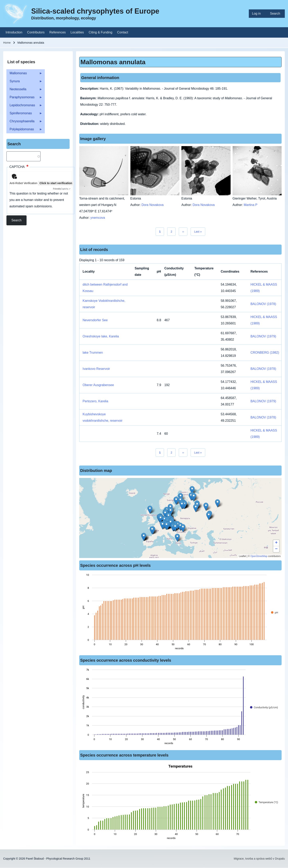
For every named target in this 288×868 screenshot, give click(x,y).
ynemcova (98, 218)
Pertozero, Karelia (95, 401)
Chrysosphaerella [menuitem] (24, 122)
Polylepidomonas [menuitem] (24, 130)
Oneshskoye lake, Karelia (101, 336)
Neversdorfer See (95, 320)
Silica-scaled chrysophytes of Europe (95, 11)
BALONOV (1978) (263, 304)
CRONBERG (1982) (265, 353)
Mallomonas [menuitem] (24, 74)
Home (7, 43)
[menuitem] (258, 14)
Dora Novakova (153, 205)
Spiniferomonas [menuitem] (24, 114)
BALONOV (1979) (263, 336)
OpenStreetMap (259, 556)
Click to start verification (56, 183)
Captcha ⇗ (62, 189)
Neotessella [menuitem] (24, 90)
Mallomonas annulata (113, 62)
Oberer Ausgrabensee (98, 385)
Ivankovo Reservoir (96, 369)
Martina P (251, 205)
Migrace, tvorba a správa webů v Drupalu (259, 859)
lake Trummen (93, 353)
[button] (182, 505)
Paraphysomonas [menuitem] (24, 98)
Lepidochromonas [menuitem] (24, 106)
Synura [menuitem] (24, 82)
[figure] (180, 613)
